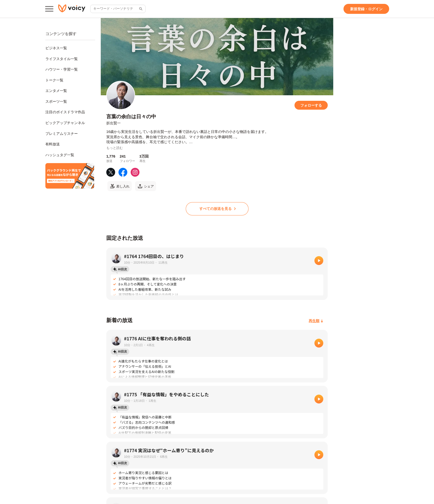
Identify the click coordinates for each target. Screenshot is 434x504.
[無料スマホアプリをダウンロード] (70, 176)
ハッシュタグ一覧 (60, 155)
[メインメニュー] (49, 9)
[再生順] (316, 321)
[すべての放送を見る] (217, 209)
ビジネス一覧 (56, 48)
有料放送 (53, 144)
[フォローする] (311, 105)
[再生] (319, 261)
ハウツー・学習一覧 (62, 69)
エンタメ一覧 (56, 91)
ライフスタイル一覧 (62, 59)
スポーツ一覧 (56, 101)
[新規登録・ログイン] (366, 9)
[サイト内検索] (140, 9)
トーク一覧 (54, 80)
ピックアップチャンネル (65, 123)
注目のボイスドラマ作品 (65, 112)
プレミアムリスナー (62, 134)
